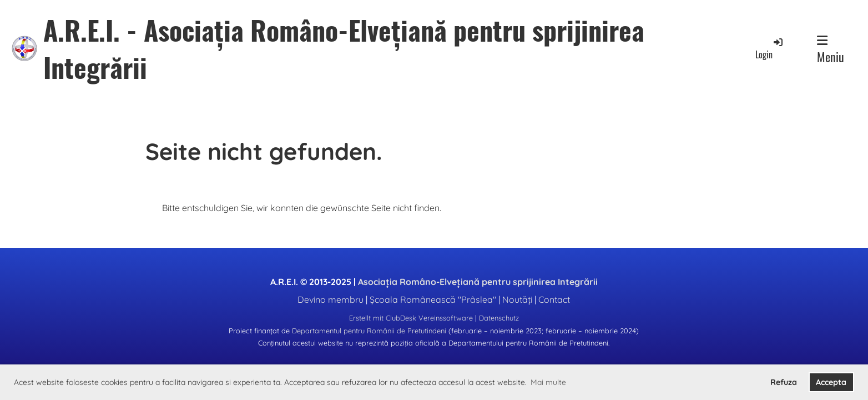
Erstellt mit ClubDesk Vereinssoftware (411, 318)
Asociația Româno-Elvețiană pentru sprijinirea (478, 282)
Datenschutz (499, 318)
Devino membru (330, 299)
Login (770, 49)
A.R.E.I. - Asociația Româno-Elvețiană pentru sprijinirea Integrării (344, 48)
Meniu (831, 50)
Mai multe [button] (548, 382)
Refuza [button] (784, 382)
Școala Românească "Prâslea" (433, 299)
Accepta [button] (831, 382)
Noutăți (517, 299)
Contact (554, 299)
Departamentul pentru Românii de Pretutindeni (369, 331)
